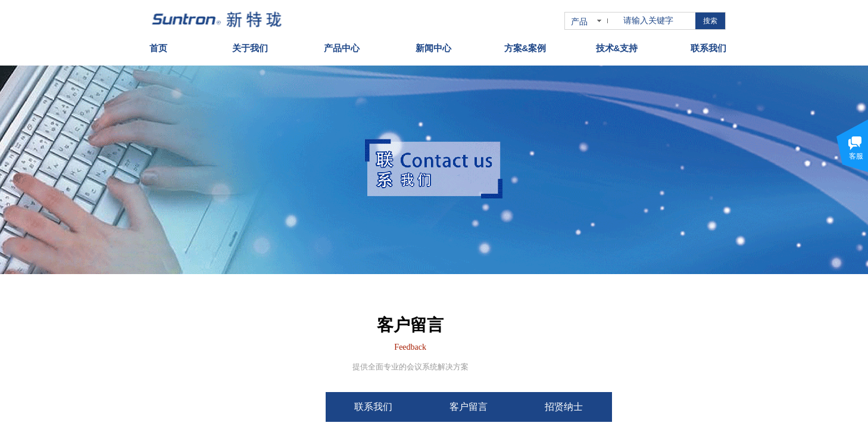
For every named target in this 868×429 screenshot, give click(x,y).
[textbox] (657, 21)
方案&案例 (525, 45)
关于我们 (250, 45)
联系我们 (708, 45)
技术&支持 (617, 45)
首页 (158, 45)
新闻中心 (433, 45)
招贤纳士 (604, 407)
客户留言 (508, 407)
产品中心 (342, 45)
